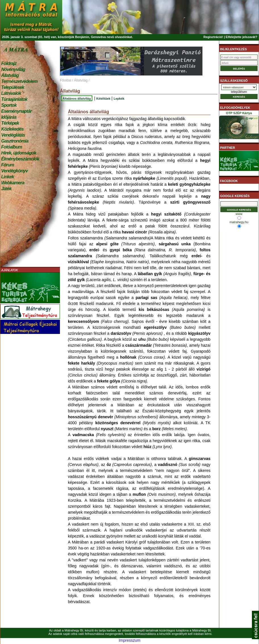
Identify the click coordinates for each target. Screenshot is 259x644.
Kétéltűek (103, 99)
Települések (13, 87)
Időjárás (9, 117)
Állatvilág (10, 75)
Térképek (10, 123)
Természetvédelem (19, 81)
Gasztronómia (15, 141)
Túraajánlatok (14, 99)
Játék (6, 189)
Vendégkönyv (14, 171)
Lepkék (119, 99)
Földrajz (9, 63)
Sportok (9, 105)
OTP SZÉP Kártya (239, 126)
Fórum (8, 165)
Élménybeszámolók (20, 159)
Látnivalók (11, 93)
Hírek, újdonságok (19, 153)
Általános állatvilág (77, 99)
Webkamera (13, 183)
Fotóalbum (12, 147)
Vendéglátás (13, 135)
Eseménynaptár (16, 111)
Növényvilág (13, 69)
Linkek (8, 177)
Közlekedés (12, 129)
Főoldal (65, 80)
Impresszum (129, 640)
